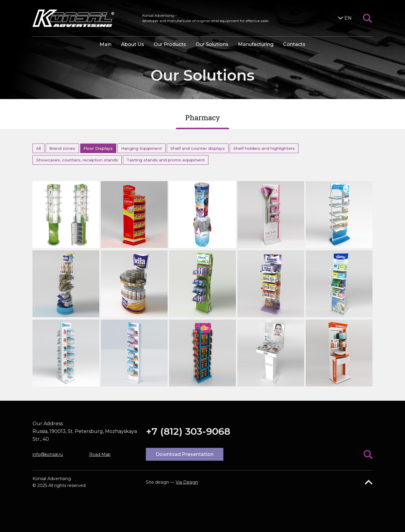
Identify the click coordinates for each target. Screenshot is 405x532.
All (38, 148)
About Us (133, 44)
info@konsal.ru (48, 454)
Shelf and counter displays (198, 148)
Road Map (100, 454)
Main (106, 44)
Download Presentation (185, 454)
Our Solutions (212, 44)
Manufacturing (256, 44)
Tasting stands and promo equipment (166, 160)
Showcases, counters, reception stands (77, 160)
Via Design (187, 482)
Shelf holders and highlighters (264, 148)
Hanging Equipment (142, 148)
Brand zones (62, 148)
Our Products (170, 44)
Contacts (294, 44)
